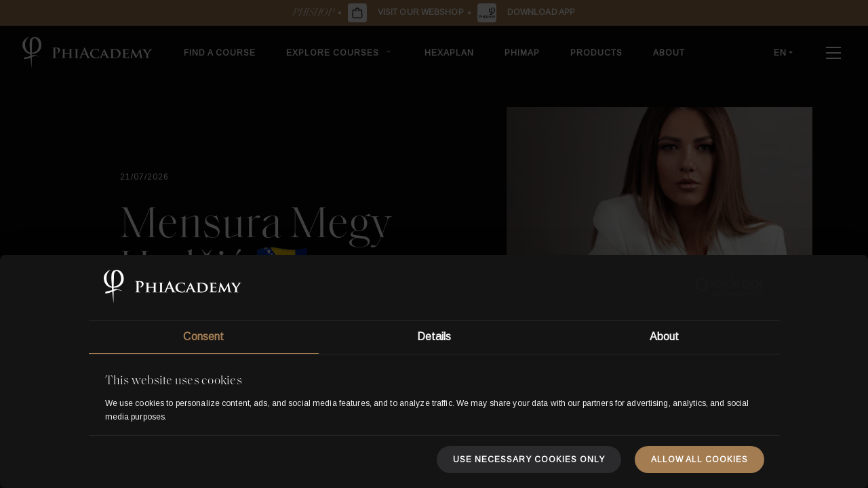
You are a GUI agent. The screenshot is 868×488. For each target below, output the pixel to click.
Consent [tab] (203, 337)
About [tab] (665, 337)
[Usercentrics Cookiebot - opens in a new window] (705, 287)
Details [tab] (434, 337)
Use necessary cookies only (529, 460)
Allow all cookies (699, 460)
